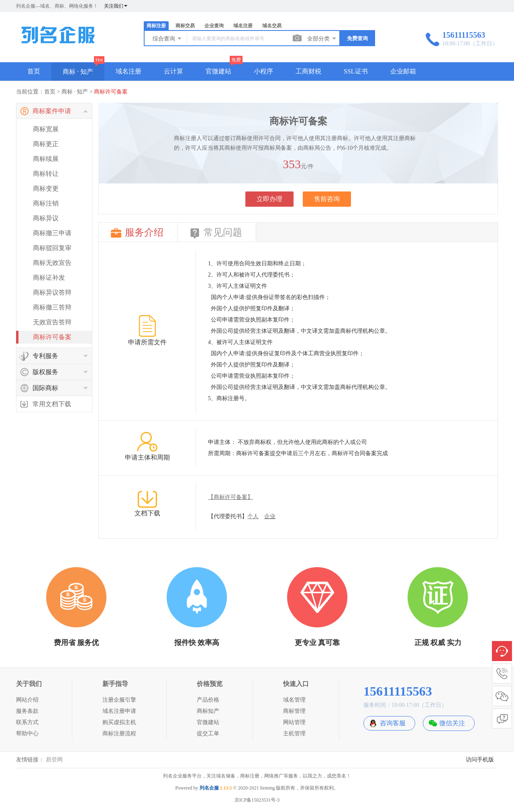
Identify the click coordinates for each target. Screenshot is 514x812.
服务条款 (27, 711)
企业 (270, 516)
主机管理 (294, 734)
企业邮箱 (403, 71)
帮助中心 (27, 734)
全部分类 (322, 39)
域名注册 (243, 26)
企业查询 (214, 26)
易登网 (54, 760)
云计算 (173, 71)
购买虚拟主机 (119, 722)
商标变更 (46, 188)
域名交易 (272, 26)
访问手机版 (480, 760)
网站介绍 (27, 700)
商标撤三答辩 (52, 307)
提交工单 (208, 734)
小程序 (263, 71)
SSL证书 (356, 71)
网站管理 (294, 722)
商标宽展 (46, 129)
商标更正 (46, 144)
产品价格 (208, 700)
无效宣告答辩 (52, 322)
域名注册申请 (119, 711)
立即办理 (269, 199)
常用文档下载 (52, 404)
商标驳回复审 (52, 248)
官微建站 (218, 71)
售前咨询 (327, 199)
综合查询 (167, 39)
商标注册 (156, 26)
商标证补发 (49, 278)
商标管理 (294, 711)
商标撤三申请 (52, 233)
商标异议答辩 (52, 292)
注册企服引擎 (119, 700)
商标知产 (208, 711)
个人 (253, 516)
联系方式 (27, 722)
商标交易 (185, 26)
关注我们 (116, 6)
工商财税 (308, 71)
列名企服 (209, 788)
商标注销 (46, 203)
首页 (34, 71)
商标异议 (46, 218)
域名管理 (294, 700)
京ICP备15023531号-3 (257, 800)
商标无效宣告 (52, 263)
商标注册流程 (119, 734)
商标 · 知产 (78, 72)
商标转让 (46, 174)
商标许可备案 (111, 92)
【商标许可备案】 (230, 497)
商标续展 (46, 159)
